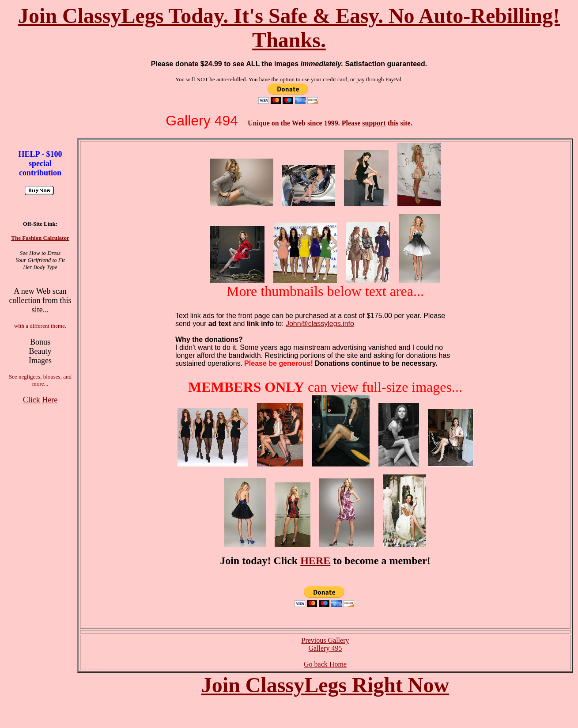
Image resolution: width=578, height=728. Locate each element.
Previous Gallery (325, 640)
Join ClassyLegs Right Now (325, 685)
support (374, 123)
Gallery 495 (325, 648)
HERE (315, 561)
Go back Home (325, 664)
